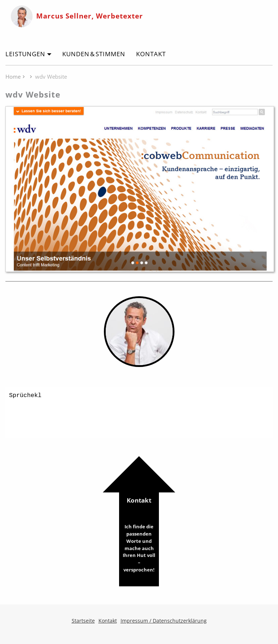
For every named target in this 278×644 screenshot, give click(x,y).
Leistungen (25, 54)
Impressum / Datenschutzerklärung (164, 621)
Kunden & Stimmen (94, 54)
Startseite (83, 621)
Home (13, 77)
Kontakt (151, 54)
